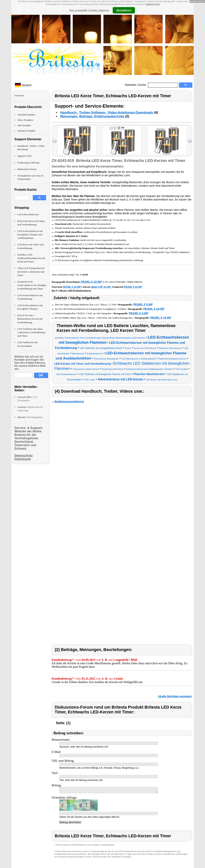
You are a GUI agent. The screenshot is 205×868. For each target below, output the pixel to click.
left (55, 141)
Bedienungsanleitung (69, 401)
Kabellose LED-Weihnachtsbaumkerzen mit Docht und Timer (31, 258)
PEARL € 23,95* (133, 287)
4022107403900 (117, 282)
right (190, 141)
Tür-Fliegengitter (30, 417)
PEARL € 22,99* (91, 282)
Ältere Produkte (25, 120)
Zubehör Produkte (26, 131)
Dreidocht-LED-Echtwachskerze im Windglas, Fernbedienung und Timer (32, 285)
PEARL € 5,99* (143, 304)
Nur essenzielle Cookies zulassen (89, 10)
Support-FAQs (24, 156)
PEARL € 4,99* (139, 313)
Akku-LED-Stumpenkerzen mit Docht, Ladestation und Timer (31, 272)
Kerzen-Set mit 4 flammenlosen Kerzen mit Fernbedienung (30, 319)
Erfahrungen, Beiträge (28, 163)
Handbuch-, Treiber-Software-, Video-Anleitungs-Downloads (107, 113)
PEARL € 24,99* (154, 309)
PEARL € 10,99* (161, 318)
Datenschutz (153, 4)
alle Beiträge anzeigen (177, 696)
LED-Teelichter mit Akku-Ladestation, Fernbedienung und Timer (31, 332)
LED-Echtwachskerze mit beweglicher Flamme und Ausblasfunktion (30, 235)
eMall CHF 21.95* (101, 287)
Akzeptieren (124, 10)
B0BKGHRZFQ (135, 282)
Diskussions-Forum (27, 169)
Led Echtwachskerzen (28, 214)
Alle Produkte (24, 125)
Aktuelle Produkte (26, 115)
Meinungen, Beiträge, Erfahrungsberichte (92, 116)
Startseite (130, 85)
